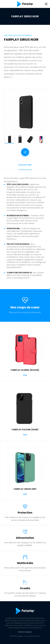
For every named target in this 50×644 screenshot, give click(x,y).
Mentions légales (25, 632)
